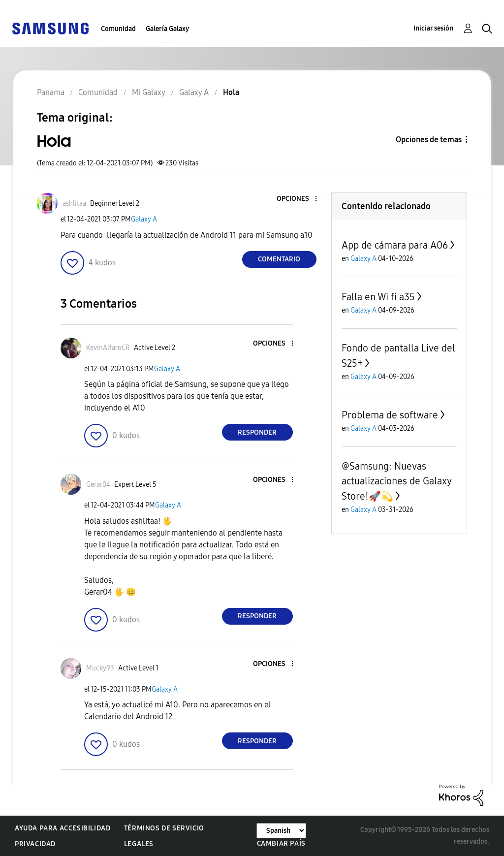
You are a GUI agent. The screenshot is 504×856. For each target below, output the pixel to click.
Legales (139, 844)
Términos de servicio (164, 828)
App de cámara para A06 (395, 245)
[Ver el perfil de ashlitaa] (74, 204)
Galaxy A (144, 219)
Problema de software (390, 415)
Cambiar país (281, 843)
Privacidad (35, 844)
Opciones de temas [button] (429, 140)
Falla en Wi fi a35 (378, 297)
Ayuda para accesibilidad (63, 828)
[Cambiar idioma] (281, 831)
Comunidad (118, 29)
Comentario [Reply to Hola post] (279, 259)
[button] (299, 199)
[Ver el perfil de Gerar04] (98, 485)
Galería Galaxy (167, 29)
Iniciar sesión (433, 28)
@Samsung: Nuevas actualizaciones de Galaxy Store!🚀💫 (396, 481)
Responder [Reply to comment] (257, 432)
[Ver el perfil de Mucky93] (100, 668)
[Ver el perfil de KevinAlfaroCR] (108, 348)
